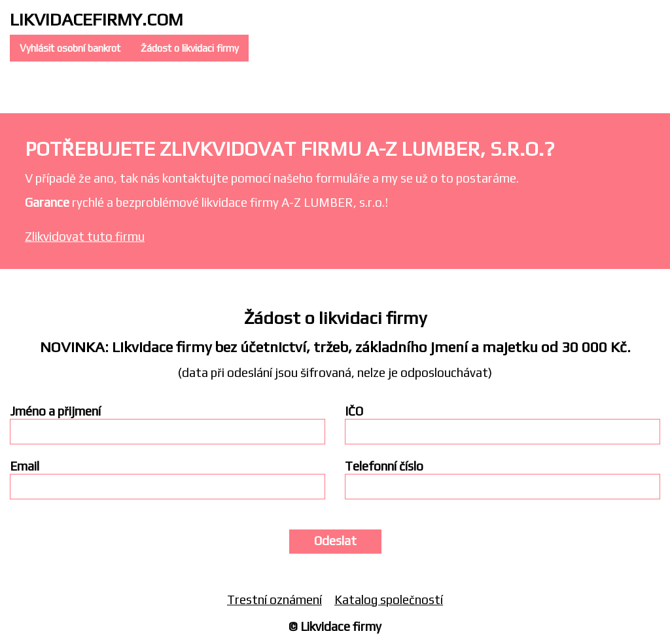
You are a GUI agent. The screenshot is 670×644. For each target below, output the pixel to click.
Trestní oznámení (274, 599)
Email (25, 466)
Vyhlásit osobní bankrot (70, 48)
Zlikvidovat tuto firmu (85, 236)
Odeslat (335, 541)
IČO (354, 411)
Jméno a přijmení (55, 411)
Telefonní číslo (384, 466)
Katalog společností (389, 599)
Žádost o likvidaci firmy (190, 48)
